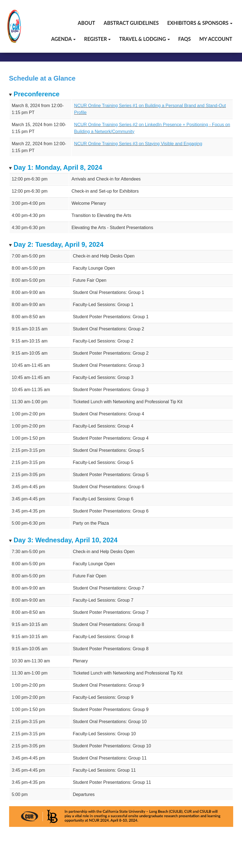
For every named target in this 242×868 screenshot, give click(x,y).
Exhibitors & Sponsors (198, 23)
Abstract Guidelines (131, 23)
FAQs (184, 39)
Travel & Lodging (142, 39)
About (86, 23)
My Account (216, 39)
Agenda (61, 39)
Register (96, 39)
